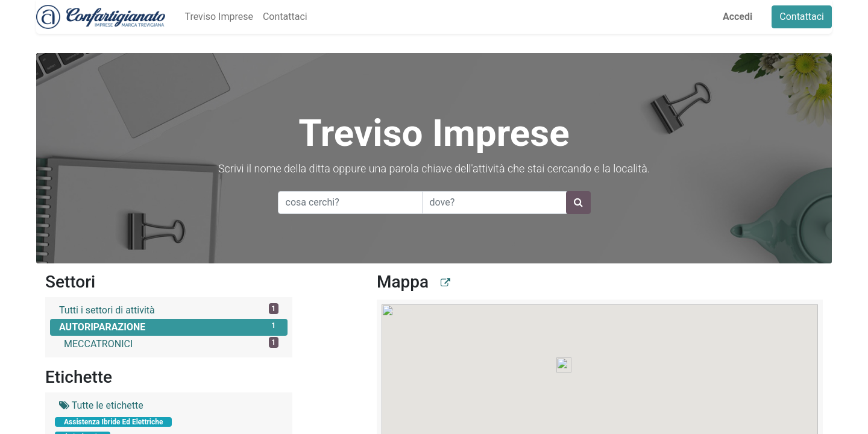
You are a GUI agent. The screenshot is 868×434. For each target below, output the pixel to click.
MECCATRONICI (171, 343)
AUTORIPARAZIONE (169, 326)
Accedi (737, 17)
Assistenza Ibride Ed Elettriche (113, 422)
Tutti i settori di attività (169, 310)
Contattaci (802, 17)
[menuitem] (219, 17)
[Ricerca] (578, 203)
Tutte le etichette (101, 405)
